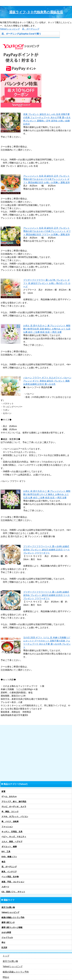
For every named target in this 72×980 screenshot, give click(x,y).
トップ (6, 956)
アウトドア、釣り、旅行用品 (14, 802)
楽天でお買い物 (8, 907)
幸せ (3, 942)
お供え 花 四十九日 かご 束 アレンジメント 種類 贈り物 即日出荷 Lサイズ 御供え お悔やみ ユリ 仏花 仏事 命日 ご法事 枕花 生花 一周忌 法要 (47, 494)
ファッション (7, 827)
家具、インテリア (9, 872)
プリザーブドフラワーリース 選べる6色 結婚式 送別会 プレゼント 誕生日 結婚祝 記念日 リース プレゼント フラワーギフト (46, 550)
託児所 (4, 948)
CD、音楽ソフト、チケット (13, 892)
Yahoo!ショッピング (10, 29)
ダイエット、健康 (9, 847)
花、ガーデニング (31, 29)
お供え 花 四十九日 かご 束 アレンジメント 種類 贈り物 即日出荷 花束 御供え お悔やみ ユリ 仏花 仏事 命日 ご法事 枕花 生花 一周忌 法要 (47, 329)
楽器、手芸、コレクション (13, 882)
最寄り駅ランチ (8, 922)
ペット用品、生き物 (10, 877)
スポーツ (5, 887)
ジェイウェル (7, 937)
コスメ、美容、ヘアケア (12, 842)
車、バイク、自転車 (10, 821)
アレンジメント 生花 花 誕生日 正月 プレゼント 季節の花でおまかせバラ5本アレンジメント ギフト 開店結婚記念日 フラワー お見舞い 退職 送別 (47, 231)
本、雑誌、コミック (10, 811)
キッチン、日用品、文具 (12, 832)
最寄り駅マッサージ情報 (12, 927)
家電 (3, 791)
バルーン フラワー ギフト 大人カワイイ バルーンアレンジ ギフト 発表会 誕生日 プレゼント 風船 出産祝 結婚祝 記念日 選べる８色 (47, 381)
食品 (3, 862)
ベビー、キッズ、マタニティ (14, 837)
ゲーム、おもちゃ (9, 796)
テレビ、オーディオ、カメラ (14, 807)
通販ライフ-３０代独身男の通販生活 (36, 12)
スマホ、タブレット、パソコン (15, 816)
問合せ (6, 977)
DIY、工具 (6, 852)
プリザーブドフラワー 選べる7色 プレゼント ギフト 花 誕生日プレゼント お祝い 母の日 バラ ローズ (47, 283)
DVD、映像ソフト (9, 857)
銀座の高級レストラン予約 (13, 917)
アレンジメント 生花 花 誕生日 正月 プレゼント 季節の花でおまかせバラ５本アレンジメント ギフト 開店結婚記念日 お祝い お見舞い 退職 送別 (46, 179)
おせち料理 (6, 932)
